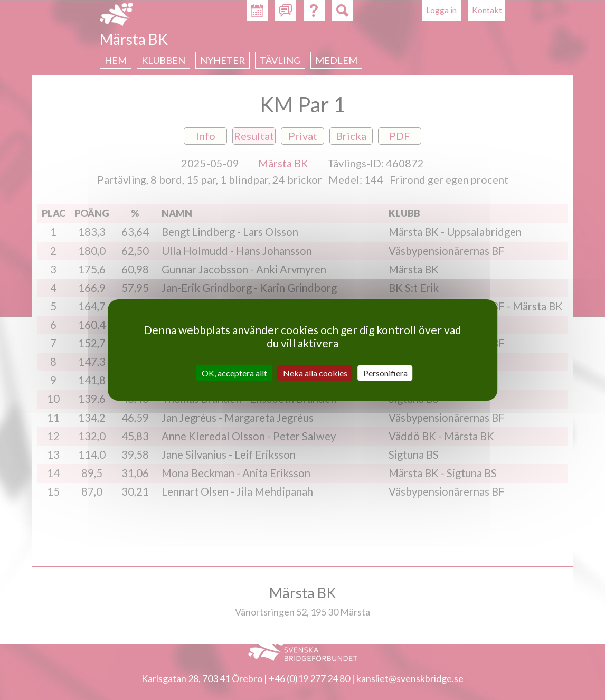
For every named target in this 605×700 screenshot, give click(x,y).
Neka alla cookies (315, 373)
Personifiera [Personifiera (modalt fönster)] (385, 373)
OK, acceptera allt (234, 373)
